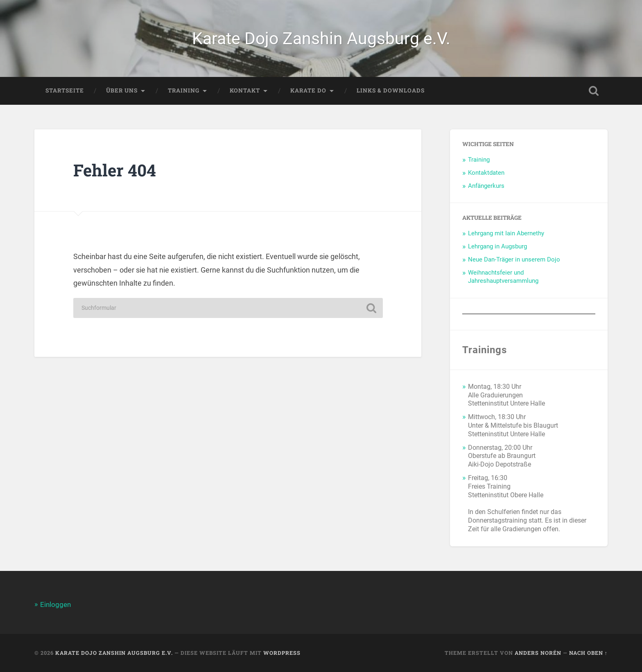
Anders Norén (538, 653)
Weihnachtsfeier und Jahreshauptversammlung (503, 277)
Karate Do (308, 90)
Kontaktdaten (486, 173)
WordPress (282, 653)
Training (184, 90)
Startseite (65, 90)
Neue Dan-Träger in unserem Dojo (514, 259)
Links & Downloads (391, 90)
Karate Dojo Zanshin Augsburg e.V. (321, 38)
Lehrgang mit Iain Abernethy (506, 233)
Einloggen (55, 604)
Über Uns (122, 90)
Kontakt (245, 90)
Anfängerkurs (486, 186)
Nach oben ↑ (588, 653)
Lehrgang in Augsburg (497, 246)
